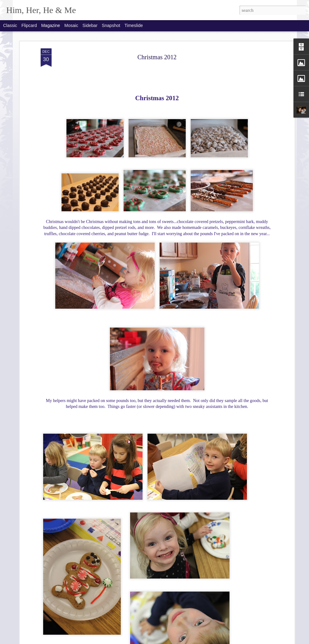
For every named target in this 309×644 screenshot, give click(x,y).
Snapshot (111, 25)
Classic (10, 25)
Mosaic (71, 25)
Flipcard (29, 25)
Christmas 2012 (157, 57)
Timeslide (134, 25)
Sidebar (90, 25)
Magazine (51, 25)
